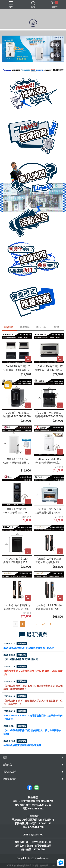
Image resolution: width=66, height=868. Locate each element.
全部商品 (7, 765)
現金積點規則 (10, 779)
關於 (5, 758)
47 (44, 624)
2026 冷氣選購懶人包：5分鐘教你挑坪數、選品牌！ (30, 648)
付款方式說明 (10, 772)
